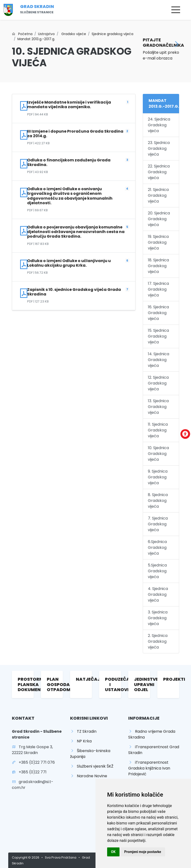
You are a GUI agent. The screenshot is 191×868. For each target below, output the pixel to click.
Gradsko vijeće (73, 34)
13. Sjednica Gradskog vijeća (158, 407)
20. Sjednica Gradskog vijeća (159, 219)
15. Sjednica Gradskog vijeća (158, 336)
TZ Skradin (83, 731)
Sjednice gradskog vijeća (112, 34)
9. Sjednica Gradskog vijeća (158, 477)
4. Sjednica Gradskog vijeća (158, 594)
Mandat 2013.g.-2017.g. (36, 39)
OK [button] (113, 852)
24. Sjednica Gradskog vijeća (159, 125)
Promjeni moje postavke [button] (143, 852)
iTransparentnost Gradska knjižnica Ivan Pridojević (149, 768)
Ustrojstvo (46, 34)
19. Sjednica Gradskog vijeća (158, 242)
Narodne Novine (89, 776)
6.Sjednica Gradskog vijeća (157, 547)
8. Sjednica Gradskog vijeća (158, 501)
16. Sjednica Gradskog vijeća (158, 313)
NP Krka (81, 741)
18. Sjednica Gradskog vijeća (158, 266)
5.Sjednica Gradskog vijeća (157, 571)
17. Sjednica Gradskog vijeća (158, 289)
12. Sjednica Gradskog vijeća (158, 383)
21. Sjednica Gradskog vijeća (158, 195)
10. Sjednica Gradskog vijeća (158, 454)
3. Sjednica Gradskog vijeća (158, 618)
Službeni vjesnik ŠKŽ (92, 766)
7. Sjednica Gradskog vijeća (158, 524)
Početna (22, 34)
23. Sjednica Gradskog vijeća (159, 148)
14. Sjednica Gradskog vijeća (159, 360)
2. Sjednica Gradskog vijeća (158, 641)
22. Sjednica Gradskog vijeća (159, 172)
